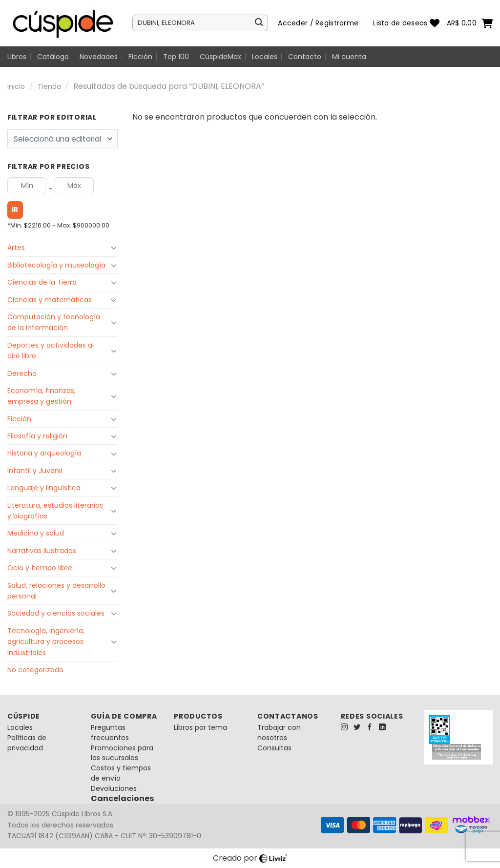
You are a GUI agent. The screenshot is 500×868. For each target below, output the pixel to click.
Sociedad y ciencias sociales (56, 613)
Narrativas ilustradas (42, 551)
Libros (17, 57)
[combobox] (62, 139)
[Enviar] (259, 23)
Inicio (16, 86)
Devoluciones (114, 788)
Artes (16, 248)
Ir (15, 209)
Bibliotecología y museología (56, 265)
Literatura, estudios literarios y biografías (55, 511)
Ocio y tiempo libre (40, 568)
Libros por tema (200, 727)
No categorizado (35, 670)
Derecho (22, 373)
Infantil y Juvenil (35, 471)
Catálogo (53, 57)
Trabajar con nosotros (279, 733)
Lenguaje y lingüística (44, 488)
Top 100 (176, 57)
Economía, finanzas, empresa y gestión (42, 396)
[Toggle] (114, 248)
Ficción (140, 57)
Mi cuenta (349, 57)
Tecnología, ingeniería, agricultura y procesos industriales (46, 642)
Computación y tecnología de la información (54, 322)
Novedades (99, 57)
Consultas (274, 748)
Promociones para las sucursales (122, 753)
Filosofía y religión (37, 436)
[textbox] (60, 139)
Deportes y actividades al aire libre (51, 351)
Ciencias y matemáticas (50, 300)
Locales (265, 57)
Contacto (305, 57)
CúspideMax (220, 57)
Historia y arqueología (44, 453)
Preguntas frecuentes (110, 733)
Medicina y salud (36, 533)
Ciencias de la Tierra (42, 282)
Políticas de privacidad (27, 743)
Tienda (49, 86)
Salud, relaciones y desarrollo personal (56, 591)
